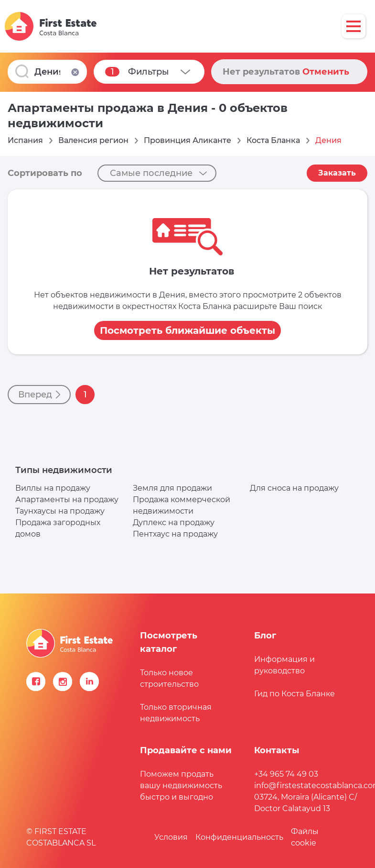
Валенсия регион (93, 140)
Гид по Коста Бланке (295, 694)
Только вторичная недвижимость (176, 713)
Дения (328, 140)
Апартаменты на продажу (67, 500)
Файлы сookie (305, 837)
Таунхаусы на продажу (60, 511)
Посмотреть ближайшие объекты (187, 330)
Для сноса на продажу (294, 488)
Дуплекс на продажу (174, 522)
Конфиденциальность (239, 837)
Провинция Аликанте (187, 140)
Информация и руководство (284, 665)
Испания (25, 140)
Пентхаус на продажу (175, 534)
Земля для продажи (172, 488)
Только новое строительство (169, 678)
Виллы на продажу (53, 488)
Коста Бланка (273, 140)
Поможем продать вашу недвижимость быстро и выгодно (181, 786)
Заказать (337, 173)
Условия (171, 837)
